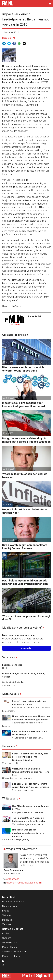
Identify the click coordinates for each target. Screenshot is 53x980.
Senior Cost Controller (13, 682)
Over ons (7, 938)
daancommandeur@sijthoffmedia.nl (24, 883)
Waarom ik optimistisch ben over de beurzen (25, 476)
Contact (6, 933)
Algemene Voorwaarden (14, 952)
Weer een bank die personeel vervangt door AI (26, 618)
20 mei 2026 (9, 540)
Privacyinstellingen (11, 956)
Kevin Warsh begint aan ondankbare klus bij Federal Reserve (25, 547)
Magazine (7, 920)
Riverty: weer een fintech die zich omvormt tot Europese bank (23, 369)
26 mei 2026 (9, 433)
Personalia (9, 746)
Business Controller (12, 665)
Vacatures (9, 657)
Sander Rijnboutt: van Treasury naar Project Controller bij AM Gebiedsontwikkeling (30, 757)
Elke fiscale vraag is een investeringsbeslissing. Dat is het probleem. (29, 833)
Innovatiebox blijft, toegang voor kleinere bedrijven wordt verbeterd (24, 405)
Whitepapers (10, 798)
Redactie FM (9, 38)
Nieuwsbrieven (9, 906)
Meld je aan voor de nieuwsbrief (22, 628)
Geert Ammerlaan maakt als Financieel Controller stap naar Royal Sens (31, 772)
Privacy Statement (11, 947)
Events (6, 911)
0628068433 (13, 879)
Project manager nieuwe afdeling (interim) (24, 674)
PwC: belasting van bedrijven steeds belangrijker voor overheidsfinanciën (25, 582)
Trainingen (7, 915)
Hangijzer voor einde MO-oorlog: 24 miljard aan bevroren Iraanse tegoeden (26, 440)
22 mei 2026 (9, 504)
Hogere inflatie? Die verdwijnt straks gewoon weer (25, 511)
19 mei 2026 (9, 611)
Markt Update (11, 694)
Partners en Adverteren (14, 902)
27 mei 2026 (9, 362)
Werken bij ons (9, 943)
